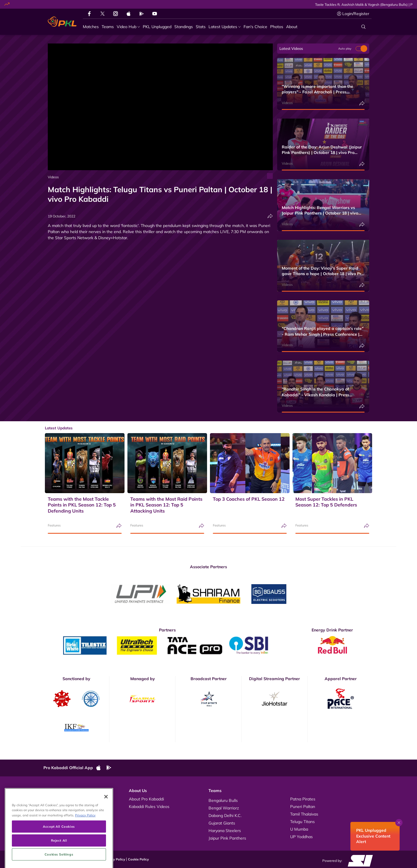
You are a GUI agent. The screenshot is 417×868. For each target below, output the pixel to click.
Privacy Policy (114, 859)
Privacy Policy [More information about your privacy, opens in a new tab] (85, 840)
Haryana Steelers (225, 831)
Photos (56, 807)
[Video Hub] (128, 27)
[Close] (106, 821)
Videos (53, 177)
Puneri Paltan (303, 807)
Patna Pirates (303, 799)
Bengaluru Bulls (223, 800)
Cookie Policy (138, 859)
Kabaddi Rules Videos (149, 807)
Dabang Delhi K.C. (225, 816)
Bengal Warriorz (224, 808)
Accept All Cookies (59, 851)
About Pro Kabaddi (146, 799)
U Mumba (299, 829)
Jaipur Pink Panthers (227, 838)
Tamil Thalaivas (304, 814)
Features (54, 525)
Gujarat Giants (222, 823)
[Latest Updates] (225, 27)
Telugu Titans (302, 822)
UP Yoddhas (301, 837)
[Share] (270, 216)
